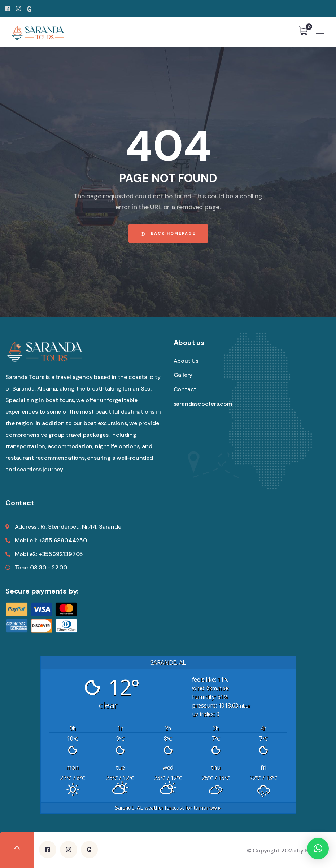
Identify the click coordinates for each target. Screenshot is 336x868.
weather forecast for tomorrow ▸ (168, 808)
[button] (318, 849)
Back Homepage (168, 233)
